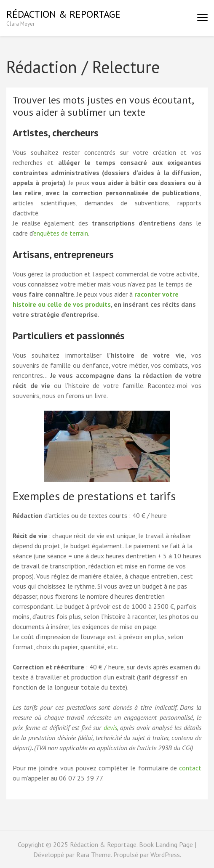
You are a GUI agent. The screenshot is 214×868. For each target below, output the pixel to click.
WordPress (165, 855)
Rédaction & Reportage (63, 14)
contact (190, 768)
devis (110, 727)
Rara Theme (94, 855)
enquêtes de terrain (61, 233)
